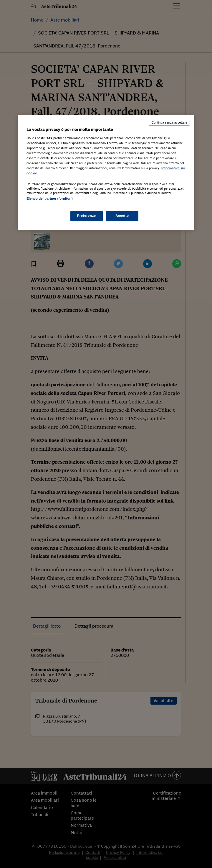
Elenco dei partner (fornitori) (50, 198)
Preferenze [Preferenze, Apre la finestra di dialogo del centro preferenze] (87, 216)
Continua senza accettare (169, 123)
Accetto (122, 216)
